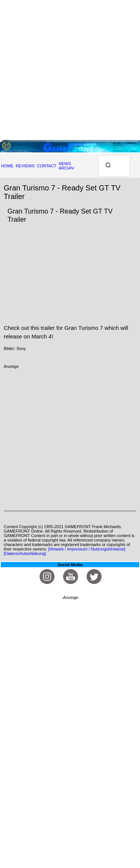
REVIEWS (25, 166)
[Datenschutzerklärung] (25, 553)
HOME (7, 166)
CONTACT (47, 166)
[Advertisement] (70, 70)
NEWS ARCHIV (66, 166)
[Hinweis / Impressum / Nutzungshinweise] (87, 549)
